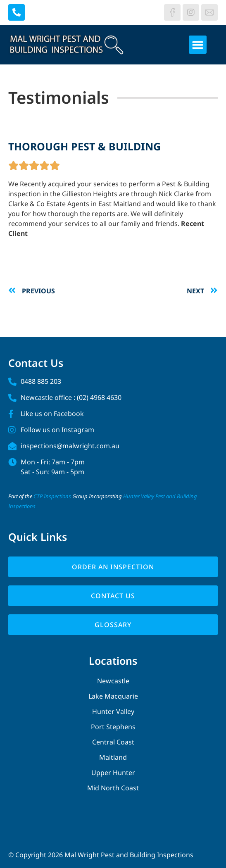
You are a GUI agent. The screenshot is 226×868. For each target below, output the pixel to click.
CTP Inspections (52, 496)
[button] (198, 45)
